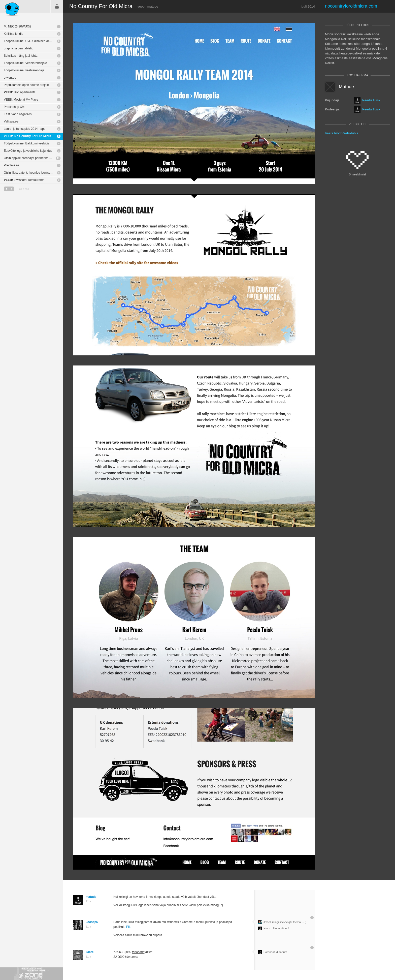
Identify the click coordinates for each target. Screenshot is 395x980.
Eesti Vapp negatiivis (18, 114)
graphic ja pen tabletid (19, 48)
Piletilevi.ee (11, 165)
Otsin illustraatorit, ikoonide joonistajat (29, 173)
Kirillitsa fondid (13, 34)
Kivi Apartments (20, 92)
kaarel (90, 952)
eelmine (6, 189)
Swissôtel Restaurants (24, 180)
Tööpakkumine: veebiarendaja (24, 70)
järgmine (12, 189)
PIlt (128, 927)
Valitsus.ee (11, 121)
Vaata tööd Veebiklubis (341, 133)
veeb (141, 6)
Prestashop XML (15, 107)
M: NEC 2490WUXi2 (18, 26)
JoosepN (92, 922)
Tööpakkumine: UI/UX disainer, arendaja (31, 41)
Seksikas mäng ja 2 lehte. (21, 56)
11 (58, 158)
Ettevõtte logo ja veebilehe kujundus (28, 151)
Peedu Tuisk (371, 100)
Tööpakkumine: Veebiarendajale (25, 63)
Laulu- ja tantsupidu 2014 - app (25, 129)
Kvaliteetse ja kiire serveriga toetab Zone (31, 974)
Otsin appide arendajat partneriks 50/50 (30, 158)
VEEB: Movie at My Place (21, 100)
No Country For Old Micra (27, 136)
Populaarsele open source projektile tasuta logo (33, 85)
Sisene (57, 6)
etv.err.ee (10, 78)
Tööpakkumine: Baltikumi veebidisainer (30, 143)
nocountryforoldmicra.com (351, 6)
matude (153, 6)
